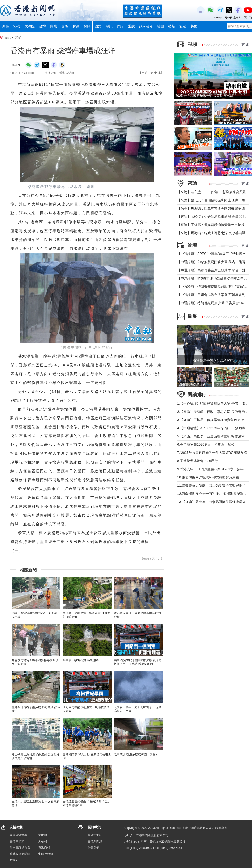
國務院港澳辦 (18, 835)
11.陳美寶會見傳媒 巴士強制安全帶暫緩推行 (211, 486)
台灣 (42, 26)
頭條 (6, 26)
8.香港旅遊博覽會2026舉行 (198, 461)
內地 (54, 26)
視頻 (87, 26)
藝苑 (172, 26)
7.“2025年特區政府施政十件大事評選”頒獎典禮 (212, 453)
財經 (76, 26)
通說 (131, 26)
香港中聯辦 (17, 841)
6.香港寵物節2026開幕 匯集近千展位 (206, 445)
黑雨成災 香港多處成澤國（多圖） (136, 754)
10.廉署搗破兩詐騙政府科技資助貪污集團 (208, 477)
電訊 (109, 26)
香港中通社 (95, 835)
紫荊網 (14, 860)
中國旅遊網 (46, 854)
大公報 (43, 841)
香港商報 (44, 848)
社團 (160, 26)
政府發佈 (146, 26)
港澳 (17, 26)
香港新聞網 (95, 841)
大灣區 (30, 26)
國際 (65, 26)
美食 (194, 26)
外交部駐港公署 (20, 848)
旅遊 (183, 26)
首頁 (8, 37)
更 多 (245, 45)
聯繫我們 (93, 848)
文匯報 (43, 835)
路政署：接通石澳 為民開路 (81, 660)
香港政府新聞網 (20, 854)
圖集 (98, 26)
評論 (120, 26)
